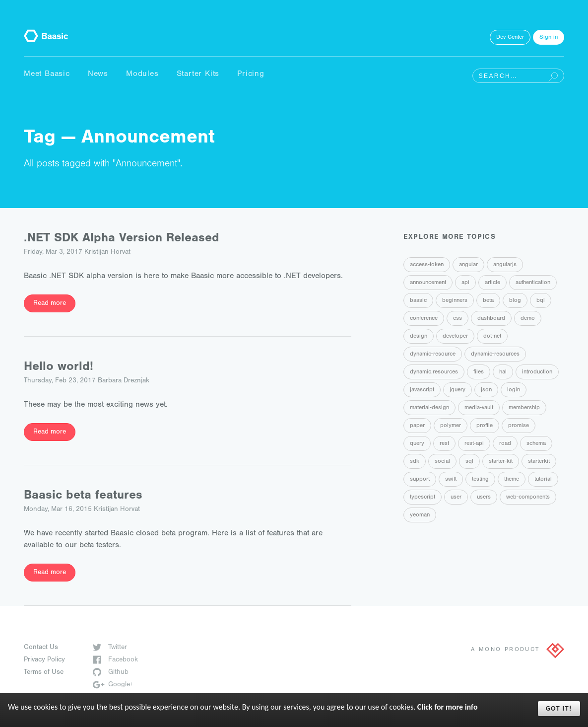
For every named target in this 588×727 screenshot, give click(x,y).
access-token (427, 265)
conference (424, 319)
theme (512, 480)
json (486, 390)
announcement (428, 283)
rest (444, 444)
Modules (142, 74)
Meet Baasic (47, 74)
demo (528, 319)
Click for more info (448, 707)
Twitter (110, 648)
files (479, 372)
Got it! (559, 708)
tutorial (543, 480)
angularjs (505, 265)
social (442, 462)
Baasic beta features (83, 496)
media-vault (479, 408)
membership (524, 408)
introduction (537, 372)
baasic (418, 301)
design (419, 337)
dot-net (492, 337)
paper (417, 426)
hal (503, 372)
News (98, 74)
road (505, 444)
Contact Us (41, 648)
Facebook (115, 660)
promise (519, 426)
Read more (50, 304)
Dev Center (510, 38)
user (456, 498)
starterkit (539, 462)
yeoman (420, 515)
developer (455, 337)
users (484, 498)
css (457, 319)
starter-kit (501, 462)
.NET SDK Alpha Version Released (122, 239)
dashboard (491, 319)
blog (515, 301)
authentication (533, 283)
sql (469, 462)
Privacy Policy (44, 660)
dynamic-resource (433, 355)
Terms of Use (44, 673)
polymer (451, 426)
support (420, 480)
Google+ (113, 685)
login (514, 390)
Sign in (549, 38)
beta (488, 301)
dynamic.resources (434, 372)
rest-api (474, 444)
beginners (455, 301)
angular (468, 265)
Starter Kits (198, 74)
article (492, 283)
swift (451, 480)
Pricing (251, 74)
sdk (415, 462)
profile (485, 426)
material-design (429, 408)
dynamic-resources (495, 355)
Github (111, 673)
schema (536, 444)
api (465, 283)
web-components (528, 498)
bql (541, 301)
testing (480, 480)
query (417, 444)
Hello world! (59, 368)
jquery (457, 390)
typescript (423, 498)
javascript (422, 390)
